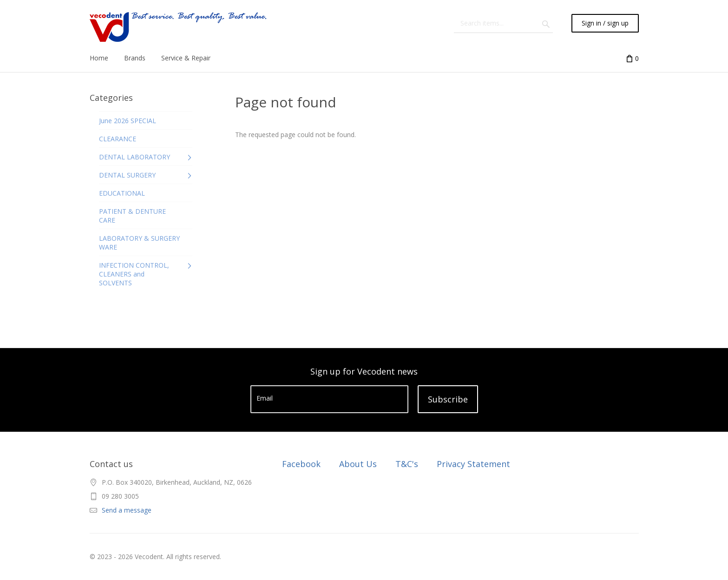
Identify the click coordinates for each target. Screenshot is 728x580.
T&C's (407, 464)
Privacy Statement (473, 464)
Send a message (127, 510)
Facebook (301, 464)
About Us (358, 464)
